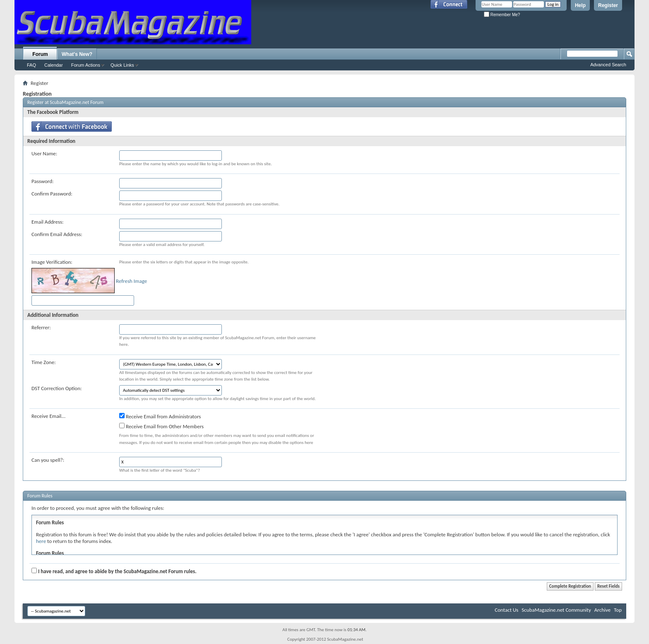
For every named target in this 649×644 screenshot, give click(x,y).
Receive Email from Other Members (161, 426)
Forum (40, 54)
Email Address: (48, 222)
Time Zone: (44, 362)
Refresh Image (131, 281)
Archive (602, 610)
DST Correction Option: (56, 388)
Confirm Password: (52, 194)
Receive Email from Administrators (160, 416)
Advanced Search (608, 65)
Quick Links (122, 65)
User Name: (44, 153)
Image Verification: (52, 262)
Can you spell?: (48, 460)
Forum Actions (86, 65)
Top (618, 610)
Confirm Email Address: (57, 234)
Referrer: (41, 327)
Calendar (54, 65)
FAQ (31, 65)
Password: (42, 181)
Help (580, 5)
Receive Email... (48, 416)
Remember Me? (502, 15)
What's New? (77, 54)
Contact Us (506, 610)
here (41, 541)
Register (608, 5)
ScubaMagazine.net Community (556, 610)
